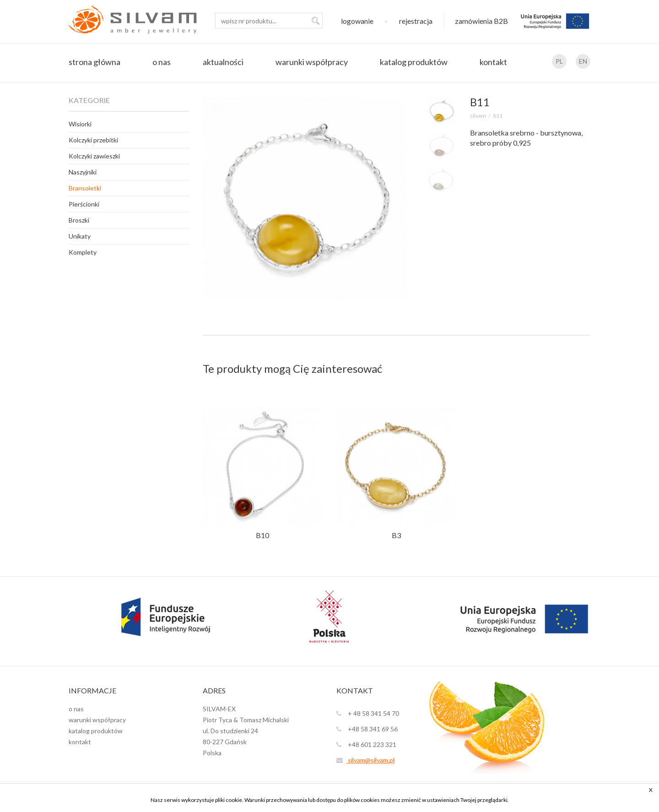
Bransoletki (85, 188)
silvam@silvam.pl (365, 760)
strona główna (95, 62)
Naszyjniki (83, 172)
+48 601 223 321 (366, 744)
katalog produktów (414, 62)
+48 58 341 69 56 (367, 729)
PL (559, 61)
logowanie (357, 21)
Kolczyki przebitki (93, 140)
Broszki (79, 220)
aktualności (223, 62)
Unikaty (80, 236)
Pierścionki (84, 204)
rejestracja (416, 21)
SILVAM (478, 116)
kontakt (493, 62)
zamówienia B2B (481, 21)
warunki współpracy (312, 62)
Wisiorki (80, 124)
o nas (162, 62)
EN (583, 61)
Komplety (83, 252)
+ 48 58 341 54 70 (368, 713)
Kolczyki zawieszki (94, 156)
